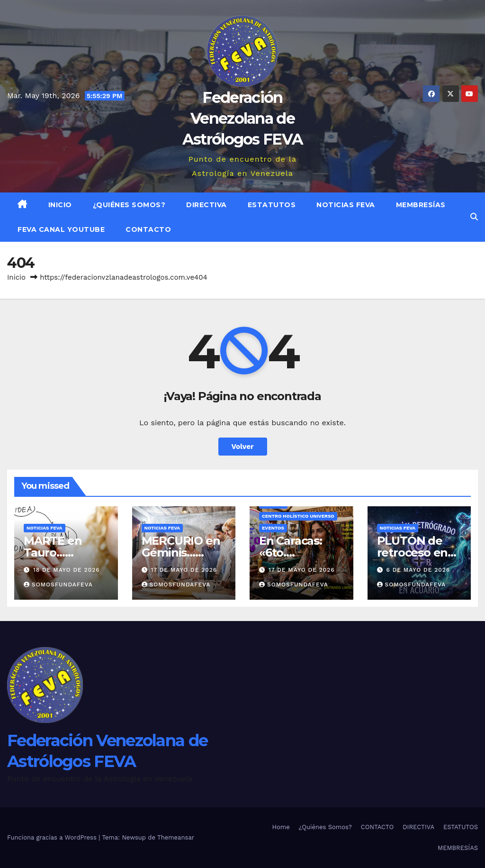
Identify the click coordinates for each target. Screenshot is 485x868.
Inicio (60, 205)
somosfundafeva (58, 585)
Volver (243, 447)
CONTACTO (148, 229)
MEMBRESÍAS (421, 205)
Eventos (273, 528)
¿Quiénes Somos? (129, 205)
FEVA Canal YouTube (61, 229)
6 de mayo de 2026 (418, 570)
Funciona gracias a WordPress (53, 837)
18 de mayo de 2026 (67, 570)
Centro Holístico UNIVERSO (298, 516)
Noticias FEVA (346, 205)
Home (281, 827)
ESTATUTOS (272, 205)
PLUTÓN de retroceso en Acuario (413, 553)
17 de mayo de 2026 (184, 570)
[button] (474, 217)
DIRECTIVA (207, 205)
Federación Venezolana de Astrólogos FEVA (243, 118)
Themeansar (176, 837)
